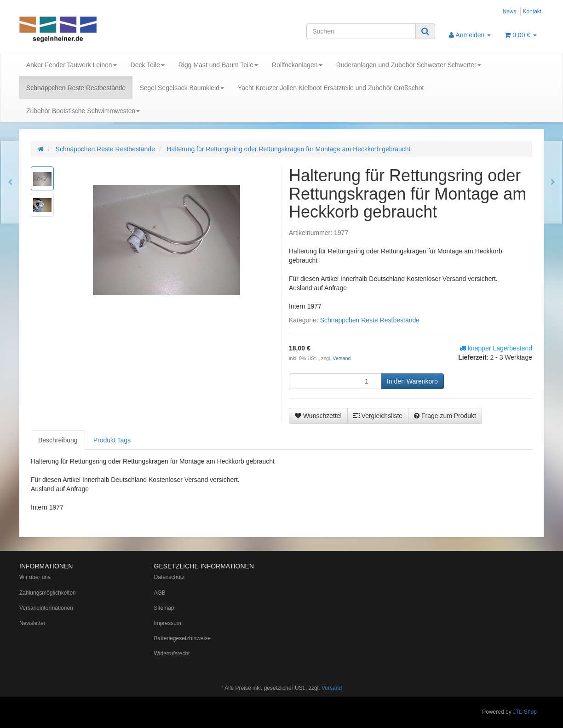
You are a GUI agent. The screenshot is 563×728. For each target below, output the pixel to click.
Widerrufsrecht (172, 653)
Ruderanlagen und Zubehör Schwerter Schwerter (409, 65)
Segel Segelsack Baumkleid (182, 88)
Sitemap (164, 608)
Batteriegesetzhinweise (182, 638)
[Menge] (335, 381)
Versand (342, 358)
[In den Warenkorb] (412, 381)
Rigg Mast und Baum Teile (218, 65)
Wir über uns (35, 577)
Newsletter (32, 623)
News (510, 11)
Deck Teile (148, 65)
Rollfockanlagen (297, 65)
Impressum (168, 623)
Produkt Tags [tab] (112, 440)
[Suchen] (361, 31)
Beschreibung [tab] (58, 440)
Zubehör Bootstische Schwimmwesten (83, 111)
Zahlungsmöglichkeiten (48, 593)
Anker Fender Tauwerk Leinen (72, 65)
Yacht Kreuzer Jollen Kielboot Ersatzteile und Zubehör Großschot (331, 88)
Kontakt (532, 11)
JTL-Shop (525, 712)
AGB (160, 593)
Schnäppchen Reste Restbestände (76, 88)
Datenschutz (169, 577)
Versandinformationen (46, 608)
